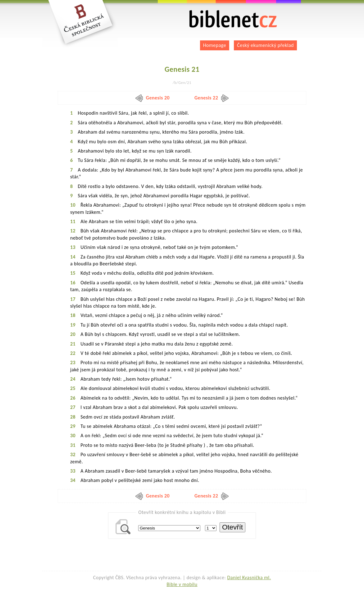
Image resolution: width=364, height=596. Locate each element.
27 (73, 407)
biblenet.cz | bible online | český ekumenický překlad (233, 19)
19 (73, 325)
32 (73, 454)
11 (73, 221)
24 (73, 379)
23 (73, 362)
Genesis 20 (152, 98)
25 (73, 388)
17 (73, 299)
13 (73, 247)
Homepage (215, 45)
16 (73, 283)
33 (73, 471)
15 (73, 273)
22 (73, 353)
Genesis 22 (212, 98)
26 (73, 398)
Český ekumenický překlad (265, 45)
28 (73, 417)
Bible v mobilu (182, 584)
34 (73, 480)
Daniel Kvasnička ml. (249, 578)
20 (73, 334)
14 (73, 257)
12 (73, 231)
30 (73, 436)
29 (73, 426)
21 (73, 344)
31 (73, 445)
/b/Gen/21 (182, 83)
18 (73, 315)
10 (73, 205)
